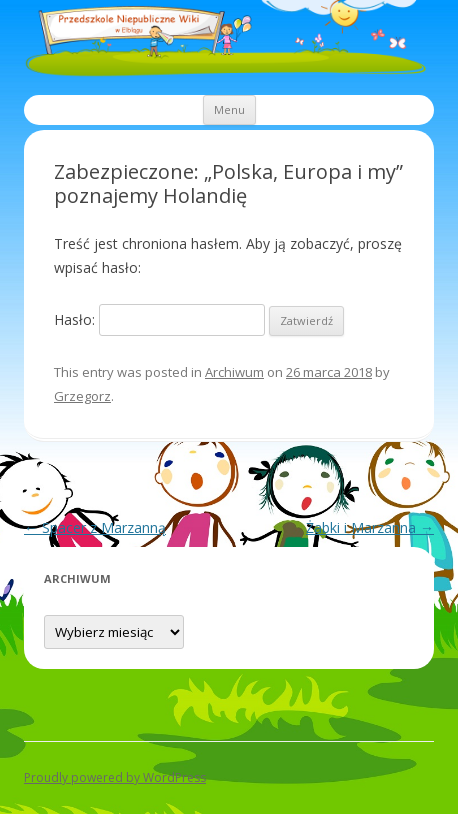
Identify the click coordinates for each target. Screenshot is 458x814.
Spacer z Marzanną (95, 527)
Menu (229, 109)
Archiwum (234, 372)
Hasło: (159, 319)
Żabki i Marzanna (370, 527)
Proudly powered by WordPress (115, 777)
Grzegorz (82, 396)
